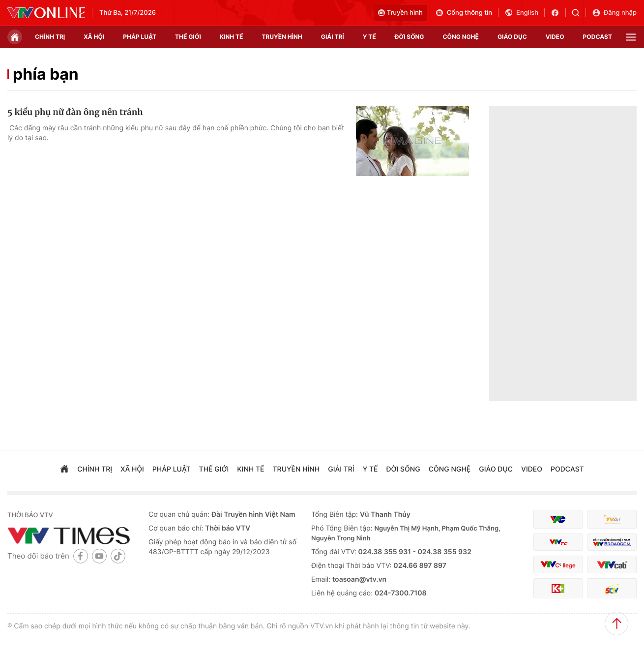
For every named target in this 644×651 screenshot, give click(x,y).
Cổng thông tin (464, 13)
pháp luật (140, 37)
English (521, 13)
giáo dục (512, 37)
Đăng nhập (614, 13)
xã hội (94, 37)
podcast (598, 37)
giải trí (333, 37)
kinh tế (232, 37)
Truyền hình (400, 13)
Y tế (369, 37)
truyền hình (282, 37)
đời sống (410, 37)
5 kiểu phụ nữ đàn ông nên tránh (75, 112)
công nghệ (461, 37)
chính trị (50, 37)
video (555, 37)
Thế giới (188, 37)
